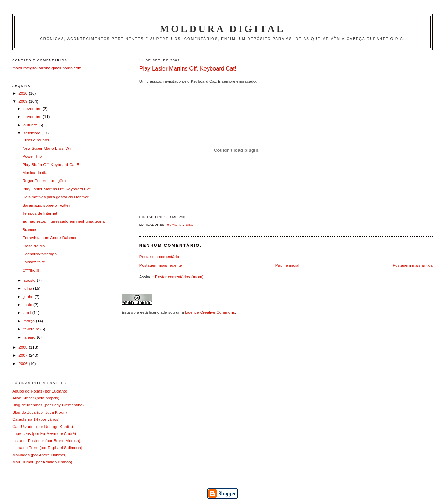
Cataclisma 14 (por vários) (36, 419)
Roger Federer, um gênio (45, 180)
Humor (173, 225)
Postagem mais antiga (413, 265)
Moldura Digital (222, 29)
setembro (32, 133)
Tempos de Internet (40, 213)
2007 (23, 355)
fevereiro (32, 329)
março (30, 321)
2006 (23, 363)
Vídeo (188, 225)
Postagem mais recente (161, 265)
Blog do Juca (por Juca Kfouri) (39, 412)
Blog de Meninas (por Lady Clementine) (48, 405)
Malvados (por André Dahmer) (39, 455)
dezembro (33, 109)
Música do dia (35, 172)
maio (28, 304)
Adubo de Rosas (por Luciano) (40, 391)
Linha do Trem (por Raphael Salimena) (47, 448)
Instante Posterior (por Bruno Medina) (46, 441)
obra (135, 312)
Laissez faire (34, 262)
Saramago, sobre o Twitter (46, 205)
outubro (31, 125)
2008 (23, 347)
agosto (30, 280)
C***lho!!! (30, 270)
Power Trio (32, 156)
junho (29, 296)
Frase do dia (34, 246)
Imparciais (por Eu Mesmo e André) (44, 433)
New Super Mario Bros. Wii (47, 148)
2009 (23, 101)
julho (28, 288)
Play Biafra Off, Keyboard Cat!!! (51, 164)
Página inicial (287, 265)
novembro (33, 117)
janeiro (30, 337)
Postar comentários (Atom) (179, 277)
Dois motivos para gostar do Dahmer (55, 197)
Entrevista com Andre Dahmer (49, 237)
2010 (23, 93)
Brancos (30, 229)
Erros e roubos (36, 140)
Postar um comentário (159, 257)
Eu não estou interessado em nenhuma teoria (63, 221)
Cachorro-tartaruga (39, 254)
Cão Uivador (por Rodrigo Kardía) (43, 426)
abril (28, 312)
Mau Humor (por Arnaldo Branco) (42, 462)
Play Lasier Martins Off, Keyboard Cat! (188, 68)
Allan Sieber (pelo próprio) (36, 398)
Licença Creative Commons (210, 312)
